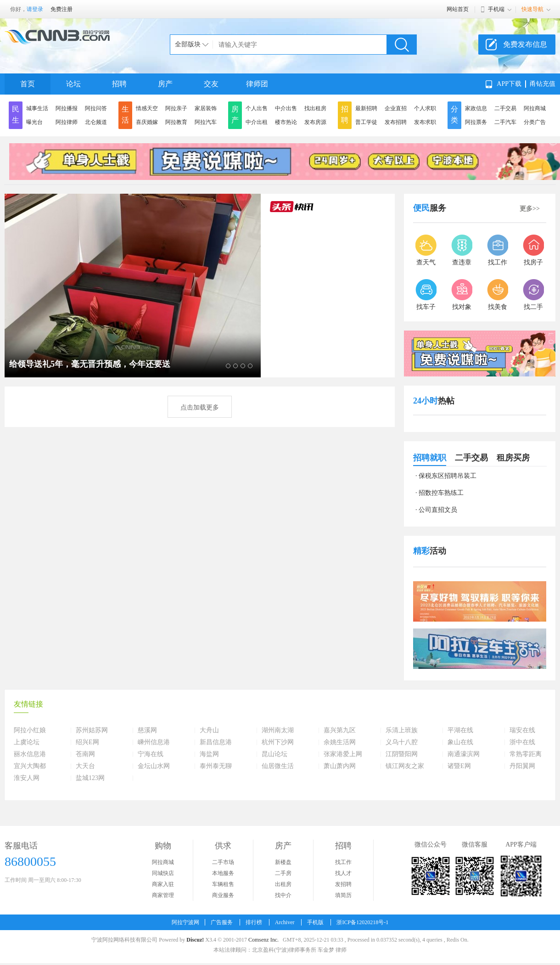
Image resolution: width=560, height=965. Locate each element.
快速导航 (532, 9)
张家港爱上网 (343, 754)
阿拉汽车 (206, 122)
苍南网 (85, 754)
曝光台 (34, 122)
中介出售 (286, 108)
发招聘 (343, 884)
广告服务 (222, 922)
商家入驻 (163, 884)
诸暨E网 (459, 766)
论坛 (73, 84)
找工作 (343, 862)
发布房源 (315, 122)
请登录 (35, 9)
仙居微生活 (278, 766)
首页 (28, 84)
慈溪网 (147, 730)
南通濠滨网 (464, 754)
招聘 (119, 84)
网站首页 (458, 9)
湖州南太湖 (278, 730)
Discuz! (195, 940)
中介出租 (257, 122)
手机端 (496, 9)
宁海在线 (151, 754)
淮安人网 (27, 778)
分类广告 (535, 122)
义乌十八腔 (402, 742)
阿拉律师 (67, 122)
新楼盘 (283, 862)
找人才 (343, 873)
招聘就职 (430, 458)
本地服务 (223, 873)
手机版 (315, 922)
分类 (454, 115)
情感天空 (147, 108)
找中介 (283, 895)
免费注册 (62, 9)
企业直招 (396, 108)
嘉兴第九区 (340, 730)
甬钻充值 (543, 84)
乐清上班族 (402, 730)
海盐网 (209, 754)
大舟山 (209, 730)
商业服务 (223, 895)
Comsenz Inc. (263, 940)
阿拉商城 (535, 108)
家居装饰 (206, 108)
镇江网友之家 (405, 766)
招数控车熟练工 (441, 493)
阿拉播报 (67, 108)
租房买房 (513, 458)
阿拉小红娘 (30, 730)
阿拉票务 (476, 122)
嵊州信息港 (154, 742)
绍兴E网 (87, 742)
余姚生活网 (340, 742)
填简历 (343, 895)
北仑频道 (96, 122)
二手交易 (505, 108)
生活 (125, 115)
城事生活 (37, 108)
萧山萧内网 (340, 766)
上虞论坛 (27, 742)
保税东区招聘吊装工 (448, 476)
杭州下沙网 (278, 742)
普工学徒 (366, 122)
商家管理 (163, 895)
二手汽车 (505, 122)
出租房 (283, 884)
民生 (16, 115)
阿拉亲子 (176, 108)
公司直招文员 (438, 510)
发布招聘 (396, 122)
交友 (211, 84)
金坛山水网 (154, 766)
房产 (165, 84)
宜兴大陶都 (30, 766)
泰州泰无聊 (216, 766)
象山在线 (460, 742)
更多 (530, 209)
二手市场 (223, 862)
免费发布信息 (525, 44)
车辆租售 (223, 884)
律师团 (257, 84)
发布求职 (425, 122)
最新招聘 (366, 108)
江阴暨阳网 (402, 754)
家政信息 (476, 108)
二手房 (283, 873)
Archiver (285, 922)
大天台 (85, 766)
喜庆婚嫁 (147, 122)
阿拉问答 (96, 108)
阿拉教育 (176, 122)
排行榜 (254, 922)
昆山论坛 (274, 754)
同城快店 (163, 873)
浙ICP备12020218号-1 (362, 922)
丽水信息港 (30, 754)
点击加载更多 (200, 407)
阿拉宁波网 (185, 922)
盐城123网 (90, 778)
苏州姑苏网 (92, 730)
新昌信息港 (216, 742)
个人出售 (257, 108)
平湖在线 (460, 730)
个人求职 (425, 108)
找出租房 (315, 108)
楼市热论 (286, 122)
